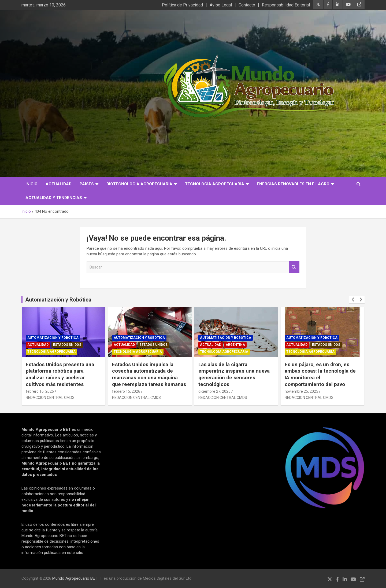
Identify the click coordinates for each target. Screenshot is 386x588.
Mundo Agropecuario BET (75, 578)
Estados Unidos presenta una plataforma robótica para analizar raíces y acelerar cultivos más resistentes (60, 374)
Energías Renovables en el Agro (293, 184)
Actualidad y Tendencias (54, 198)
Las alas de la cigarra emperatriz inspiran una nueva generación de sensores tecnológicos (234, 374)
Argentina (235, 345)
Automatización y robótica (53, 338)
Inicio (31, 184)
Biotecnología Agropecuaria (139, 184)
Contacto (247, 5)
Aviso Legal (221, 5)
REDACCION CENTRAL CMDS (50, 398)
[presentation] (353, 300)
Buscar (294, 267)
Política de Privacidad (182, 5)
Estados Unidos (67, 345)
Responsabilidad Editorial (286, 5)
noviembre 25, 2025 (301, 391)
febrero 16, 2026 (40, 391)
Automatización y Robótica (58, 300)
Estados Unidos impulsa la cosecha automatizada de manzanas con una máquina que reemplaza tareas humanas (149, 374)
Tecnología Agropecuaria (215, 184)
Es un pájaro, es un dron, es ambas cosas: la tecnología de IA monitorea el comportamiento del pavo (320, 374)
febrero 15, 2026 (126, 391)
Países (87, 184)
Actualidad (59, 184)
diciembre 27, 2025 (214, 391)
